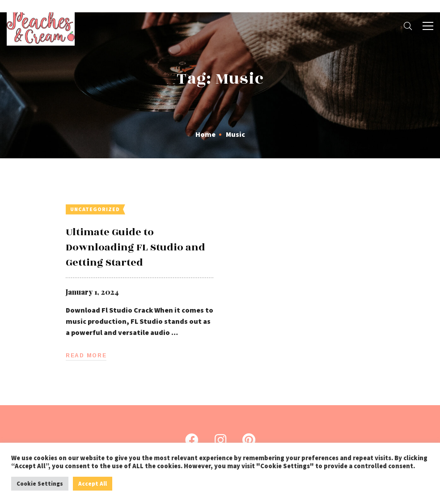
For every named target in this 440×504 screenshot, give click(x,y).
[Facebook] (192, 440)
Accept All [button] (93, 484)
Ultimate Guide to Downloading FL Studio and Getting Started (135, 247)
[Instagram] (220, 440)
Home (205, 134)
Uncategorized (95, 209)
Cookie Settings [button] (40, 484)
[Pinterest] (249, 440)
